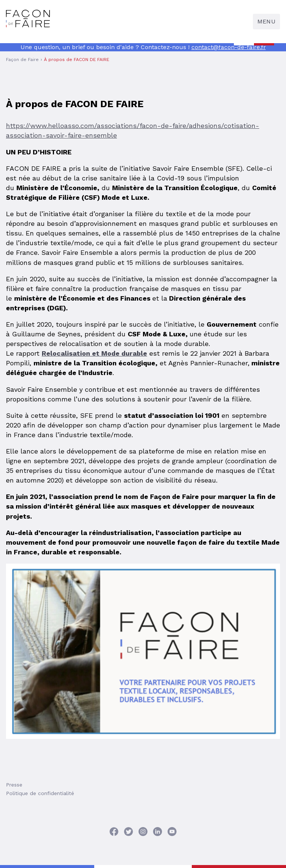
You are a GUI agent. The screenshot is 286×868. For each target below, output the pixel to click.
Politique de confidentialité (40, 793)
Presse (14, 785)
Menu (266, 21)
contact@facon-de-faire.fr (229, 47)
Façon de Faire (22, 60)
